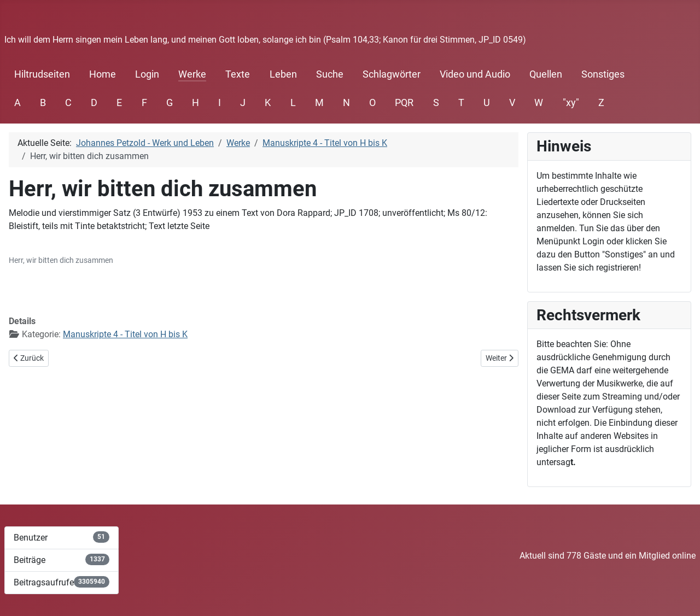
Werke (192, 74)
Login (147, 74)
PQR (404, 103)
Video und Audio (475, 74)
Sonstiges (603, 74)
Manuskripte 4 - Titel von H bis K (125, 334)
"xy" (571, 103)
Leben (283, 74)
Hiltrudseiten (42, 74)
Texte (238, 74)
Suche (330, 74)
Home (103, 74)
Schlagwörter (392, 74)
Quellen (546, 74)
